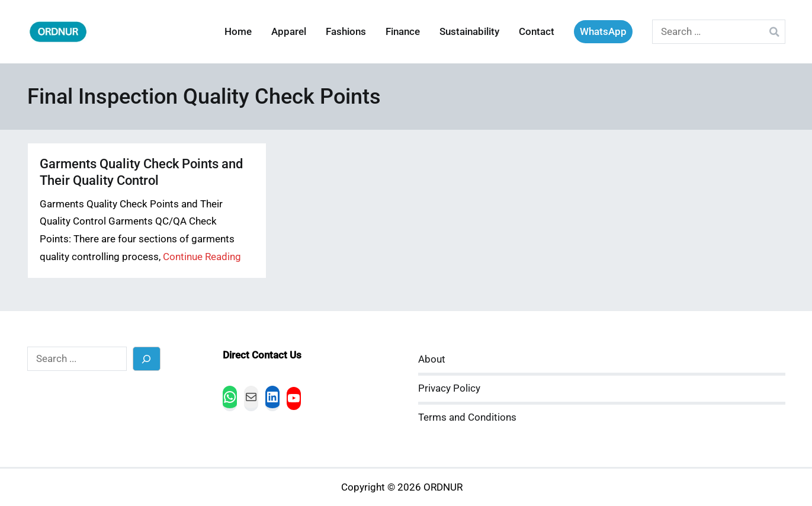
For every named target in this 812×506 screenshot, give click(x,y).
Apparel (289, 32)
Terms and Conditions (467, 417)
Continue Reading (202, 257)
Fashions (346, 32)
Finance (403, 32)
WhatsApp (603, 32)
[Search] (147, 359)
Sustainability (469, 32)
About (432, 359)
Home (238, 32)
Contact (537, 32)
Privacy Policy (449, 388)
